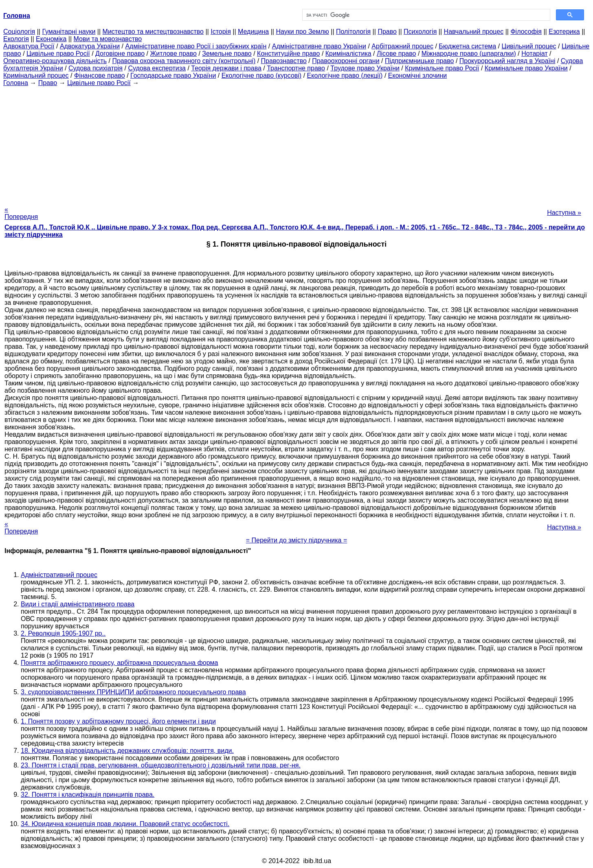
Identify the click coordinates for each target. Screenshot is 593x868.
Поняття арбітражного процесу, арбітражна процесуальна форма (120, 663)
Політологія (353, 32)
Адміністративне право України (319, 46)
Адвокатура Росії (29, 46)
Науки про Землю (302, 32)
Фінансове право (100, 75)
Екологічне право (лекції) (345, 75)
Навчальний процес (474, 32)
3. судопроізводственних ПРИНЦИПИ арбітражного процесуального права (133, 692)
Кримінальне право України (526, 68)
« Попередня (21, 213)
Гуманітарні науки (69, 32)
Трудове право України (365, 68)
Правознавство (284, 61)
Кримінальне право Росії (442, 68)
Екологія (16, 39)
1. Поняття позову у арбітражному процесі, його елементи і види (118, 721)
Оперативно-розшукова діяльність (55, 61)
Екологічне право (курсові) (262, 75)
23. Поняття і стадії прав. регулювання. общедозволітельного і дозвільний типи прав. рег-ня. (161, 765)
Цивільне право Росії (58, 54)
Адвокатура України (90, 46)
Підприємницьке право (419, 61)
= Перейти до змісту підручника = (297, 540)
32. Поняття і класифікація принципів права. (88, 795)
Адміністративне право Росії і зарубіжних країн (196, 46)
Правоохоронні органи (346, 61)
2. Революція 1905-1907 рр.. (63, 633)
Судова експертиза (157, 68)
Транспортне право (296, 68)
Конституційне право (288, 54)
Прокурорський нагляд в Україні (507, 61)
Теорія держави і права (226, 68)
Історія (221, 32)
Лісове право (396, 54)
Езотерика (564, 32)
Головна (16, 83)
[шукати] (425, 15)
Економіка (51, 39)
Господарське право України (173, 75)
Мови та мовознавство (108, 39)
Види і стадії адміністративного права (78, 604)
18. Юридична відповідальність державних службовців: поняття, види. (127, 751)
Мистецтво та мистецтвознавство (153, 32)
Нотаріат (534, 54)
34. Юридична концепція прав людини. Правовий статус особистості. (125, 824)
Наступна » (564, 213)
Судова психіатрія (96, 68)
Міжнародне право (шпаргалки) (469, 54)
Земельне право (227, 54)
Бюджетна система (467, 46)
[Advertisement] (296, 144)
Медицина (253, 32)
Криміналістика (348, 54)
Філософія (526, 32)
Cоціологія (19, 32)
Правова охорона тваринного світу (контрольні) (184, 61)
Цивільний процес (529, 46)
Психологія (420, 32)
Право (387, 32)
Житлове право (174, 54)
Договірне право (120, 54)
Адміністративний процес (59, 575)
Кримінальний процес (36, 75)
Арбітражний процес (402, 46)
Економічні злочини (417, 75)
